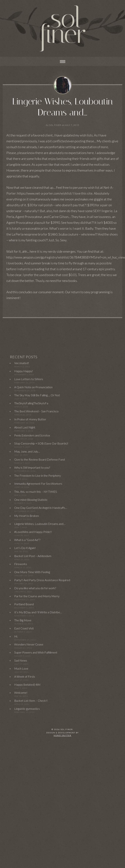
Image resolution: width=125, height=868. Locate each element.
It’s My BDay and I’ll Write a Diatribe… (38, 612)
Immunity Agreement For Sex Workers (38, 484)
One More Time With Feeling (32, 572)
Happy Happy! (24, 371)
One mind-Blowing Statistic (31, 500)
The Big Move (23, 620)
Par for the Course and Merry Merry (37, 596)
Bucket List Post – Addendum (33, 556)
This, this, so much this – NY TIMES (36, 492)
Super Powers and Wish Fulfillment (36, 652)
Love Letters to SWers (29, 379)
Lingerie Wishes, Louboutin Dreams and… (63, 107)
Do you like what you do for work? (35, 588)
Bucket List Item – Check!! (31, 701)
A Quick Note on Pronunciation (33, 387)
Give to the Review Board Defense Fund (40, 459)
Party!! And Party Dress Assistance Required (42, 580)
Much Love (21, 668)
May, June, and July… (27, 451)
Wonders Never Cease (29, 644)
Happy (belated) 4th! (27, 684)
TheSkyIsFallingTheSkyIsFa (31, 403)
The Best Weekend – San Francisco (36, 411)
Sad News (21, 660)
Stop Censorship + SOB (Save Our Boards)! (41, 443)
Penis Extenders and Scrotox (32, 435)
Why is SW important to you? (32, 467)
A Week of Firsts (25, 676)
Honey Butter (62, 735)
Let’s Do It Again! (25, 548)
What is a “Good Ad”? (27, 540)
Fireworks (21, 564)
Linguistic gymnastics (27, 709)
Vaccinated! (22, 363)
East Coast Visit (24, 628)
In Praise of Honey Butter (30, 419)
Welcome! (21, 693)
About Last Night (25, 427)
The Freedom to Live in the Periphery (37, 475)
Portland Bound (24, 604)
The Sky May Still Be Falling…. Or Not (37, 395)
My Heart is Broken (27, 516)
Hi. (16, 636)
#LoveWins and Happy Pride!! (33, 532)
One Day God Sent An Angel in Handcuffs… (41, 508)
